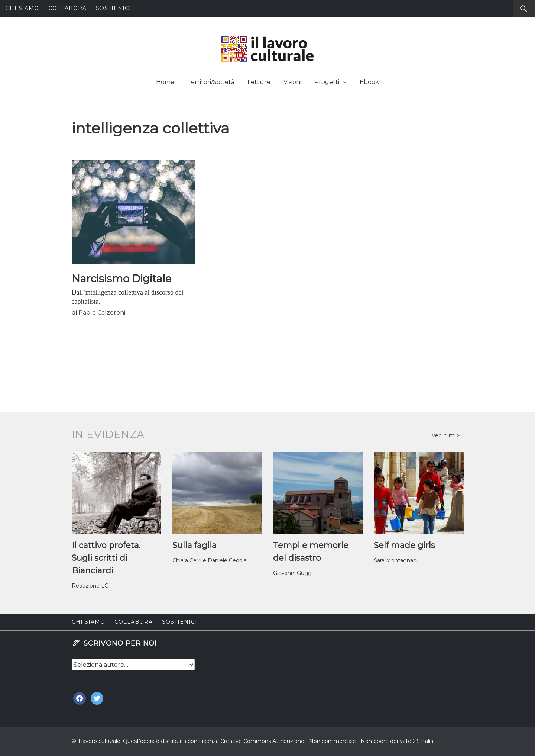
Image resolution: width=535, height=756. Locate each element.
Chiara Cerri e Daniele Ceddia (210, 560)
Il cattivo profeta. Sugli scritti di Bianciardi (106, 558)
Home (165, 82)
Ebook (369, 82)
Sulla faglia (194, 545)
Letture (259, 82)
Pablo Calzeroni (102, 313)
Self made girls (404, 545)
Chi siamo (22, 8)
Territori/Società (211, 82)
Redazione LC (90, 586)
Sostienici (114, 8)
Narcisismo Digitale (121, 279)
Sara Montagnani (396, 560)
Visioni (292, 82)
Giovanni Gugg (292, 573)
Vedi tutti (444, 435)
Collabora (67, 8)
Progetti (330, 82)
